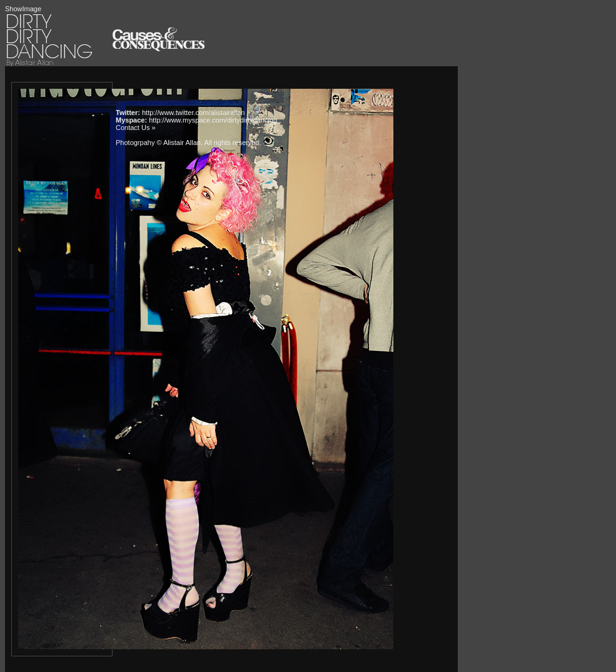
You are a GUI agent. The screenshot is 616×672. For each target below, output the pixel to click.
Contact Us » (136, 128)
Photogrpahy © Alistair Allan (158, 143)
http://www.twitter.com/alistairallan (193, 113)
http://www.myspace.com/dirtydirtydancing (213, 120)
